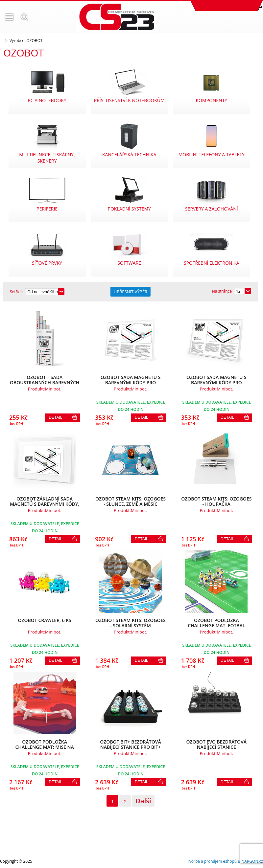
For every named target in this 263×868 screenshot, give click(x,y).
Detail (55, 417)
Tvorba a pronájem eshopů (212, 861)
